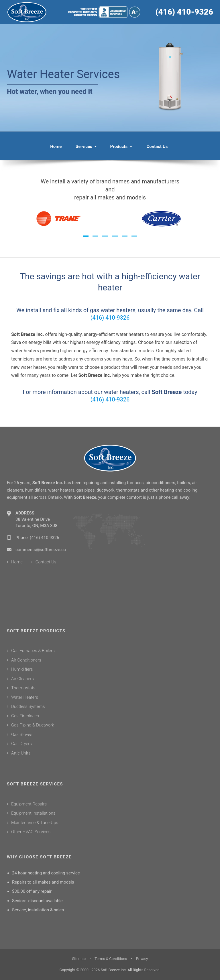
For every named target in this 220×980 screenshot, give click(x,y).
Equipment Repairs (29, 804)
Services (86, 146)
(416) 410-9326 (184, 12)
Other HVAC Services (31, 832)
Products (121, 146)
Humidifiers (22, 669)
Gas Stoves (22, 734)
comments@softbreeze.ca (41, 550)
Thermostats (23, 688)
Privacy (142, 959)
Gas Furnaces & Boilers (33, 651)
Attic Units (21, 753)
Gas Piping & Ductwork (33, 725)
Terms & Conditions (111, 959)
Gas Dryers (21, 744)
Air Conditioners (26, 660)
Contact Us (157, 146)
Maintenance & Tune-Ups (35, 823)
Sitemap (79, 959)
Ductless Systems (28, 706)
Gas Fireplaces (25, 716)
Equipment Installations (33, 813)
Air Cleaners (22, 679)
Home (56, 146)
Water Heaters (25, 697)
